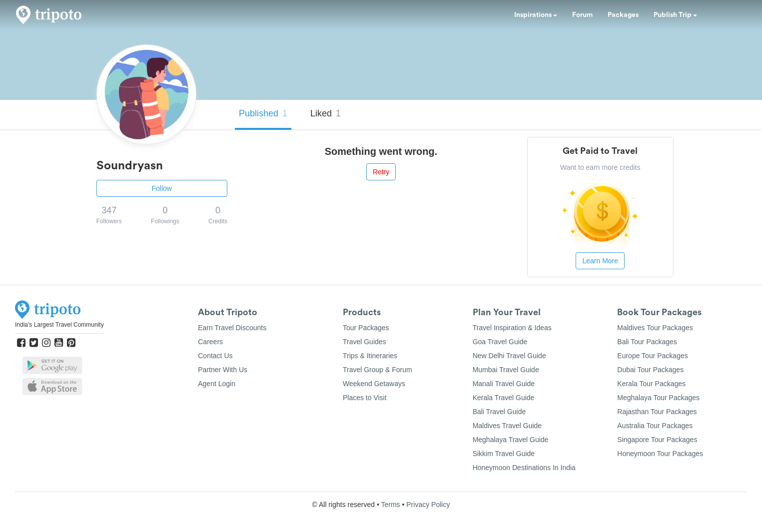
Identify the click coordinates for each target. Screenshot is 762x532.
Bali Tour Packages (647, 342)
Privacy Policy (428, 505)
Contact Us (215, 356)
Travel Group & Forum (378, 370)
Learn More (600, 261)
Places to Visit (365, 398)
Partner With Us (223, 370)
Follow (162, 188)
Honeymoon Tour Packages (660, 454)
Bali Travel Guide (499, 412)
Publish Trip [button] (675, 15)
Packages (623, 15)
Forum (582, 15)
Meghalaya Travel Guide (511, 440)
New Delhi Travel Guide (509, 356)
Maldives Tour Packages (655, 328)
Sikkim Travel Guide (504, 454)
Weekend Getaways (374, 384)
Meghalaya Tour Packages (658, 398)
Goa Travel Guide (500, 342)
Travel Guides (365, 342)
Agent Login (217, 384)
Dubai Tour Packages (650, 370)
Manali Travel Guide (504, 384)
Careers (210, 342)
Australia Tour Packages (655, 426)
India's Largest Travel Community (59, 325)
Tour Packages (366, 328)
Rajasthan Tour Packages (657, 412)
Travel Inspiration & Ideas (512, 328)
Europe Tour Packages (652, 356)
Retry (381, 172)
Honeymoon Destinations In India (524, 468)
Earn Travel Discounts (232, 328)
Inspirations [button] (536, 15)
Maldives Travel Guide (507, 426)
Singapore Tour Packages (657, 440)
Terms (390, 505)
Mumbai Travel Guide (506, 370)
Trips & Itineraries (370, 356)
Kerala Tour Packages (651, 384)
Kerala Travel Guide (504, 398)
